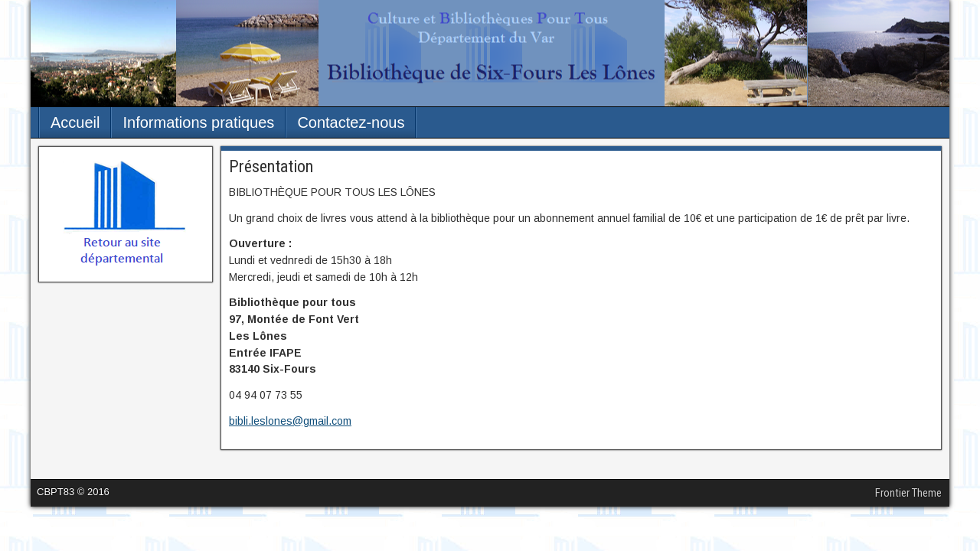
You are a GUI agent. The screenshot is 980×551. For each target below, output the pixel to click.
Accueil (75, 122)
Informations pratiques (198, 122)
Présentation (271, 166)
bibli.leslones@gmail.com (290, 421)
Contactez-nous (351, 122)
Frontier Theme (908, 493)
